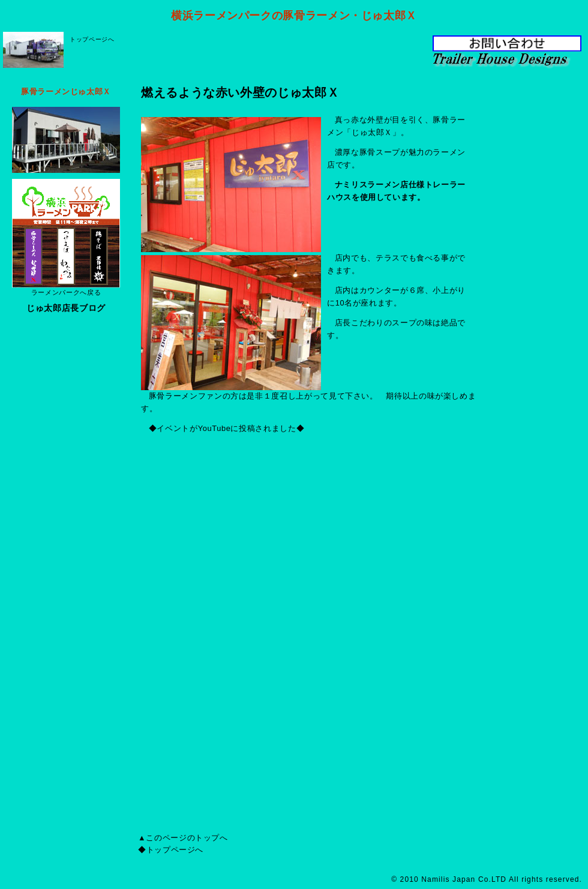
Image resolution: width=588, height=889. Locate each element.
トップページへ (92, 39)
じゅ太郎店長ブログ (66, 308)
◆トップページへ (171, 850)
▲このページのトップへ (183, 838)
